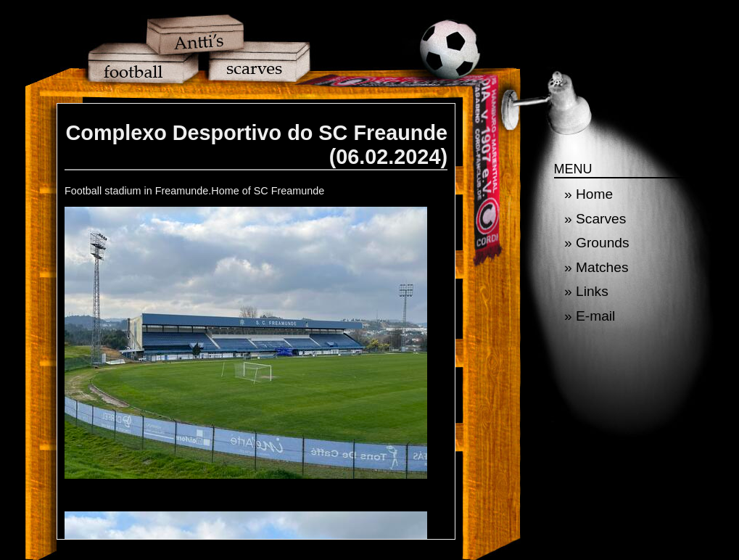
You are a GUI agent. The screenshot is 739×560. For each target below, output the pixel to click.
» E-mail (590, 316)
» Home (589, 194)
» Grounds (597, 243)
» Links (586, 291)
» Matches (596, 267)
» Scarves (595, 219)
